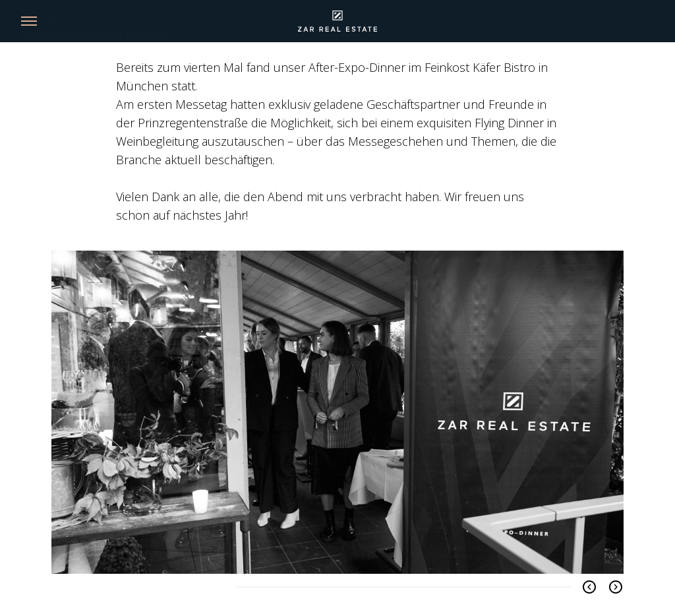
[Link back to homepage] (337, 21)
